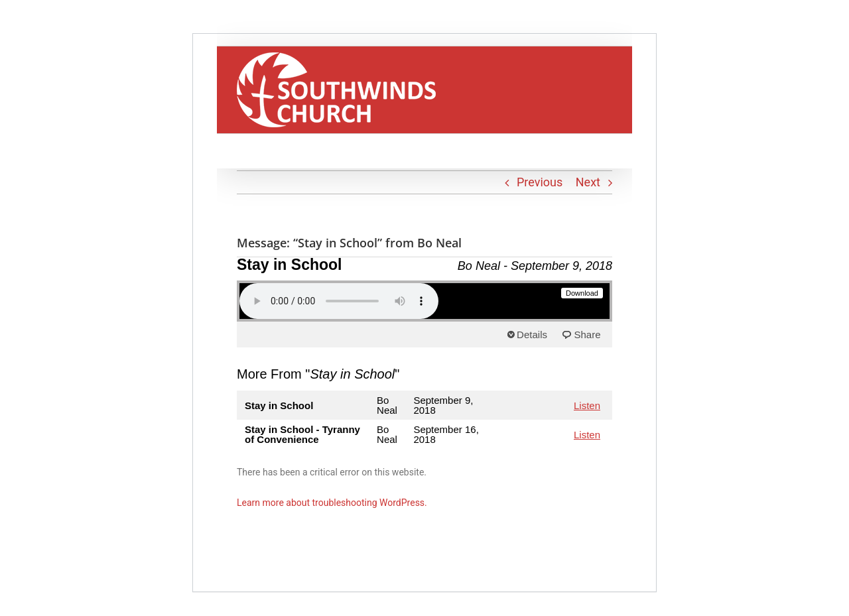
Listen (587, 405)
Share (587, 335)
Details (532, 335)
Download (582, 293)
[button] (412, 160)
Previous (540, 182)
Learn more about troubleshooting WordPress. (332, 503)
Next (588, 182)
